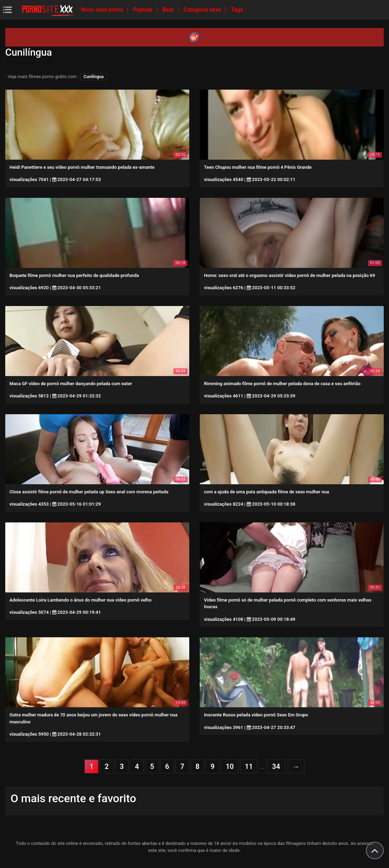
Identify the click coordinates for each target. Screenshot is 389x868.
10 (230, 766)
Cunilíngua (93, 77)
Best (169, 10)
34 (276, 766)
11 (249, 766)
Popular (144, 10)
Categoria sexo (203, 10)
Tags (237, 10)
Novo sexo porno (103, 10)
